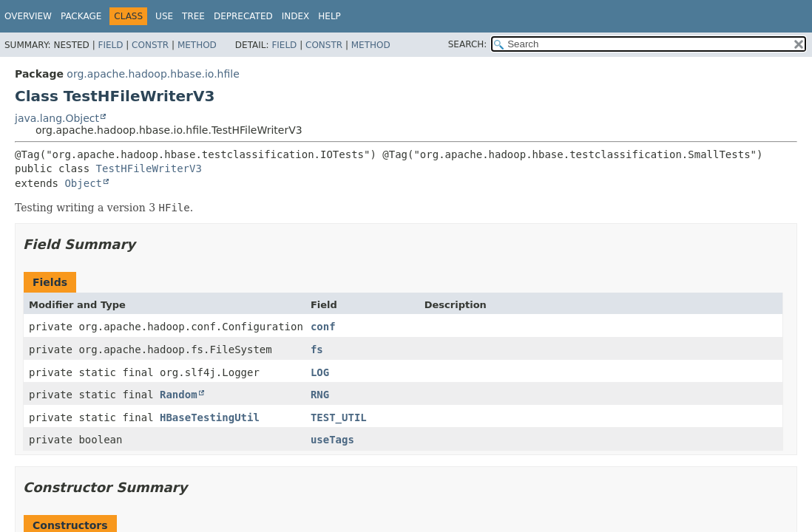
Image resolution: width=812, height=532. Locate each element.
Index (296, 16)
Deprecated (243, 16)
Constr (150, 45)
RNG (320, 395)
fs (317, 349)
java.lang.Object (57, 118)
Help (329, 16)
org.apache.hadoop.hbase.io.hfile (153, 74)
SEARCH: (468, 44)
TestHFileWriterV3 (149, 168)
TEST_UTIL (339, 417)
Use (164, 16)
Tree (193, 16)
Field (110, 45)
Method (197, 45)
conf (323, 327)
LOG (320, 372)
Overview (28, 16)
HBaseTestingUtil (210, 417)
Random (179, 395)
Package (81, 16)
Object (83, 183)
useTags (332, 440)
